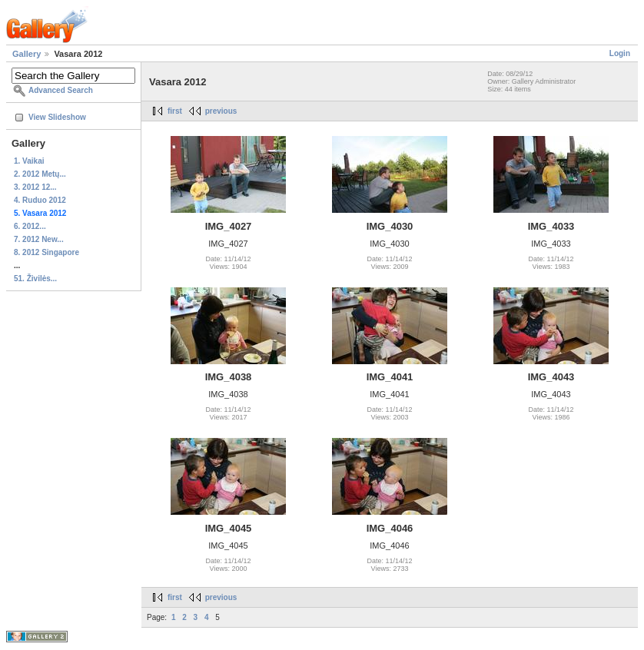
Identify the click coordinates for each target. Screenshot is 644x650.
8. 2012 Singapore (46, 252)
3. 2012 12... (35, 187)
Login (620, 53)
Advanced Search (61, 90)
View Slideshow (57, 117)
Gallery (27, 54)
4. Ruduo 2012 (40, 200)
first (175, 111)
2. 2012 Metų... (40, 174)
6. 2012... (30, 226)
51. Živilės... (35, 279)
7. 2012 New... (39, 239)
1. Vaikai (29, 161)
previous (221, 111)
